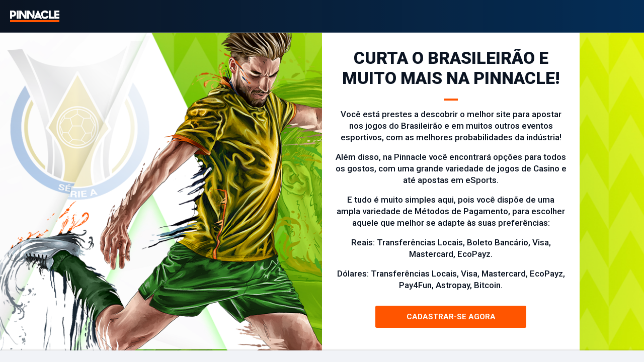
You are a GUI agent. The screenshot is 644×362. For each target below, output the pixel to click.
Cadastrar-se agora (451, 317)
